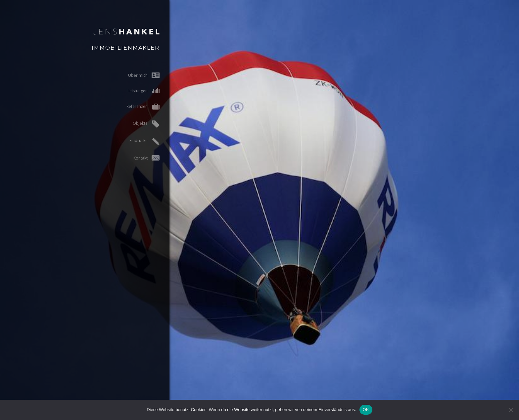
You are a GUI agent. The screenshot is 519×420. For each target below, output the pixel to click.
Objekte (137, 124)
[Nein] (511, 410)
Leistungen (134, 91)
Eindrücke (135, 141)
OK (366, 410)
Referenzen (133, 107)
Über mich (134, 75)
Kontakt (137, 158)
